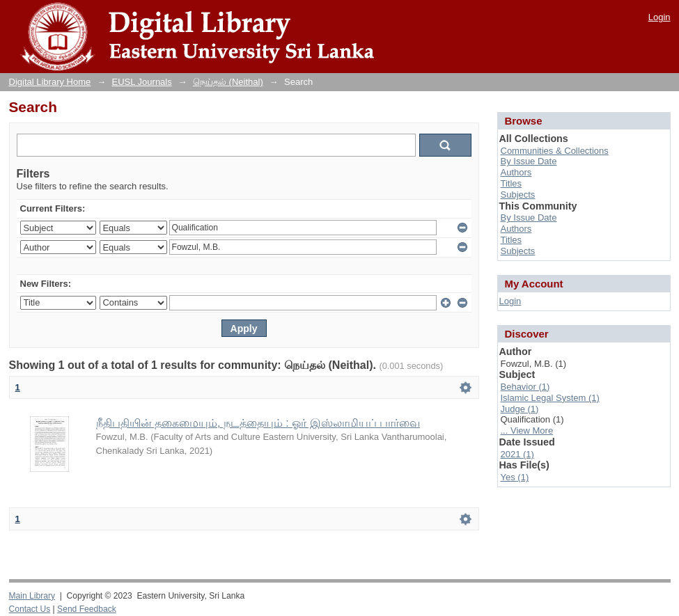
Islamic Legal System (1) (550, 398)
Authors (516, 172)
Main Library (32, 596)
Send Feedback (87, 609)
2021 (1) (517, 454)
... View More (527, 431)
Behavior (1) (525, 387)
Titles (512, 183)
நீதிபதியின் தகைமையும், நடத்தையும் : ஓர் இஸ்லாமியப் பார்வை (258, 423)
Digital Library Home (50, 82)
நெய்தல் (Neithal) (228, 82)
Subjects (518, 195)
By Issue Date (529, 161)
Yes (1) (515, 477)
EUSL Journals (142, 82)
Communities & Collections (555, 151)
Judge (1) (520, 409)
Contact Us (30, 609)
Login (660, 17)
